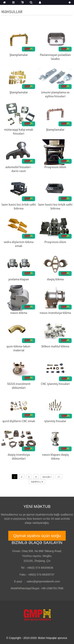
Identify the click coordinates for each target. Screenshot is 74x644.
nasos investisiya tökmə (55, 313)
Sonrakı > (47, 477)
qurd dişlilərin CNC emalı (19, 421)
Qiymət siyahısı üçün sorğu (37, 536)
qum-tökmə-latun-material (19, 348)
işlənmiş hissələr (55, 421)
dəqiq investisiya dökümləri (19, 456)
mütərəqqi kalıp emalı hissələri (19, 131)
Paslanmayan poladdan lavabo (55, 57)
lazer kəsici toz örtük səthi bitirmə (19, 206)
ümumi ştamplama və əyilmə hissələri (55, 94)
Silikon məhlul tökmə (55, 346)
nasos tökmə (19, 313)
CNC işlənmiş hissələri (55, 384)
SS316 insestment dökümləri (19, 386)
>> (59, 477)
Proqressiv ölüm (55, 167)
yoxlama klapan (19, 279)
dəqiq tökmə (55, 279)
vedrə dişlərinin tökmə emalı (19, 244)
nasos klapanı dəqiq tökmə (55, 456)
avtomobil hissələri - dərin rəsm (19, 169)
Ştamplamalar (19, 55)
